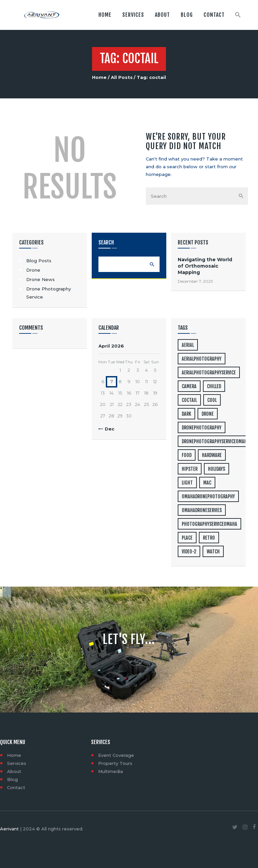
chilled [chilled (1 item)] (214, 386)
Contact (16, 787)
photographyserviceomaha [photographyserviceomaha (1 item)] (209, 524)
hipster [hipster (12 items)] (190, 469)
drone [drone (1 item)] (208, 414)
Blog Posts (39, 261)
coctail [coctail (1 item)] (189, 400)
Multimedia (111, 771)
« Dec (108, 429)
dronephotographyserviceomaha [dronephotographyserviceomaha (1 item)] (216, 441)
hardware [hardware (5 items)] (212, 455)
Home (99, 77)
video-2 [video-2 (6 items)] (189, 552)
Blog (12, 779)
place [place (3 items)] (187, 538)
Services (17, 763)
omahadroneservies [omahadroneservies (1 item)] (202, 510)
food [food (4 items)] (187, 455)
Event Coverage (116, 755)
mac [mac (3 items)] (207, 483)
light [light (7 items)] (187, 483)
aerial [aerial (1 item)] (188, 345)
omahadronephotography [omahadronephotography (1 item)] (208, 496)
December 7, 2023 (195, 281)
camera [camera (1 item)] (189, 386)
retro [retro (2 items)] (209, 538)
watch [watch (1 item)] (213, 552)
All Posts (122, 77)
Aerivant (9, 829)
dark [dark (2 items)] (186, 414)
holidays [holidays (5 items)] (217, 469)
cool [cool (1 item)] (212, 400)
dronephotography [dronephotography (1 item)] (202, 428)
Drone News (40, 279)
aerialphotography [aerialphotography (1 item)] (202, 359)
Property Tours (115, 763)
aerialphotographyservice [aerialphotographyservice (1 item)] (209, 373)
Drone (33, 270)
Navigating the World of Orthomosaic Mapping (205, 266)
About (14, 771)
